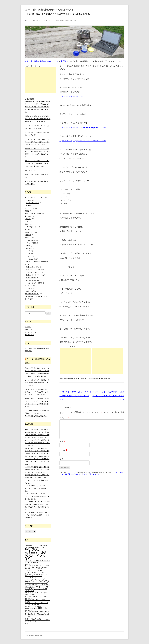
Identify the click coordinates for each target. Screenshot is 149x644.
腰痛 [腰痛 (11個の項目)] (42, 608)
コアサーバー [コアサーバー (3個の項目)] (39, 572)
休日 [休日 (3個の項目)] (27, 591)
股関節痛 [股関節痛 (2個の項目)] (40, 606)
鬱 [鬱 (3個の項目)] (26, 623)
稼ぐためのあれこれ (33, 203)
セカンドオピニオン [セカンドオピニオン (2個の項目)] (42, 574)
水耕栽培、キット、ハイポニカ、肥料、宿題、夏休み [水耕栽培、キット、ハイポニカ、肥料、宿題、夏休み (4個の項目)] (36, 604)
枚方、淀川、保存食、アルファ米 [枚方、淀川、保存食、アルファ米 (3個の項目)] (36, 597)
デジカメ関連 (30, 240)
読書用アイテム (30, 232)
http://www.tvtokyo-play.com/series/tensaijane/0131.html (83, 141)
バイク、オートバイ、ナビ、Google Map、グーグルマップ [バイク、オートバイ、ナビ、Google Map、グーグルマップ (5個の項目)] (37, 580)
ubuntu (28, 251)
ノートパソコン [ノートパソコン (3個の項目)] (31, 578)
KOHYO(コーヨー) (32, 227)
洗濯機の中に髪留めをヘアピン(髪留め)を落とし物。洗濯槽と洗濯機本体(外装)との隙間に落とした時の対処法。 (38, 119)
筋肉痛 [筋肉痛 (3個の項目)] (34, 606)
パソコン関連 (30, 243)
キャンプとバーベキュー (33, 213)
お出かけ (28, 219)
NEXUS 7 (29, 256)
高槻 (26, 224)
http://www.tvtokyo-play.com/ (71, 96)
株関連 (27, 211)
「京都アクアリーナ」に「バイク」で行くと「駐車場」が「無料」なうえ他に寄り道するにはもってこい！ (37, 142)
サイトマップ (36, 21)
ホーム (27, 21)
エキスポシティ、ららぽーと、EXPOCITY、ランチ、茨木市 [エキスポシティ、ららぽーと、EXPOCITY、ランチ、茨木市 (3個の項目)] (35, 570)
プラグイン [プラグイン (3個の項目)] (29, 587)
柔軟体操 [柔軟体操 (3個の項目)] (29, 598)
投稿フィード (29, 329)
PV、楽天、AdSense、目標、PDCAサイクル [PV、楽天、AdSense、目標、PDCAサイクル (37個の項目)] (37, 554)
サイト (62, 459)
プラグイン (28, 288)
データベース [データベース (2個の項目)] (38, 576)
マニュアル (28, 286)
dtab (27, 246)
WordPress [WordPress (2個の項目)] (28, 564)
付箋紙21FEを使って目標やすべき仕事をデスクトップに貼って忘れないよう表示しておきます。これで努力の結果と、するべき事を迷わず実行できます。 (37, 107)
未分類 (69, 379)
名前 (63, 441)
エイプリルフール (31, 170)
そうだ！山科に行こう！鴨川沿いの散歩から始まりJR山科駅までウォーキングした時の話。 (37, 383)
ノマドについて (30, 259)
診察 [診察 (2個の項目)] (33, 618)
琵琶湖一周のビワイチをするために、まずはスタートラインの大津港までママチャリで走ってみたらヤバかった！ (37, 392)
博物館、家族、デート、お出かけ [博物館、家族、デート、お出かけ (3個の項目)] (36, 593)
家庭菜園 (28, 235)
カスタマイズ (29, 291)
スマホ (28, 254)
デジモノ (28, 238)
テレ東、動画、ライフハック (84, 379)
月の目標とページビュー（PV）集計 (66, 21)
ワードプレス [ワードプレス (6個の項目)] (40, 589)
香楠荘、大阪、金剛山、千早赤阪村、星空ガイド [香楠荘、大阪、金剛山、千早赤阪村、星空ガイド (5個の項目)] (37, 621)
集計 (28, 206)
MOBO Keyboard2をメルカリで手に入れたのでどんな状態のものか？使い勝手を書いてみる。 (37, 496)
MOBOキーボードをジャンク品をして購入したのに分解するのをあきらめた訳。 (37, 488)
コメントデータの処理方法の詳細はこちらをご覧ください (91, 473)
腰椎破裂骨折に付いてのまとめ (35, 296)
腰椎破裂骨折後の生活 (32, 294)
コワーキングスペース (33, 272)
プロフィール (48, 21)
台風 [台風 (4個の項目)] (27, 595)
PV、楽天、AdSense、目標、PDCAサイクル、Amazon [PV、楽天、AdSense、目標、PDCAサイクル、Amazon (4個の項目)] (37, 561)
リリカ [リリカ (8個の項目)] (29, 589)
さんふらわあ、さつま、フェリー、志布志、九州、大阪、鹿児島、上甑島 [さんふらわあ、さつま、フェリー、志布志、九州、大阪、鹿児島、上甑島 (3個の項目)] (37, 567)
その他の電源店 (31, 280)
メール (63, 450)
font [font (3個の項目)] (27, 545)
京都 (26, 222)
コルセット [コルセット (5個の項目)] (30, 574)
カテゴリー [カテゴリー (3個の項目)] (29, 572)
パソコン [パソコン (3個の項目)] (44, 583)
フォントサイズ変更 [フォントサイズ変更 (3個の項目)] (43, 585)
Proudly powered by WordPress (34, 635)
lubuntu (28, 248)
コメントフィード (31, 332)
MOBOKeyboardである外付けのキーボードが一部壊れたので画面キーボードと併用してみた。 (37, 515)
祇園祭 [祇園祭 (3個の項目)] (28, 606)
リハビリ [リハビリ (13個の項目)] (41, 587)
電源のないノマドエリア (34, 270)
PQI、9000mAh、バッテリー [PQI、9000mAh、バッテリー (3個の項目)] (34, 547)
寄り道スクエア (31, 278)
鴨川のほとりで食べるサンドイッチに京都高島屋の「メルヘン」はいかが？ (76, 396)
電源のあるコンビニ (33, 267)
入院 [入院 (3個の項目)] (32, 591)
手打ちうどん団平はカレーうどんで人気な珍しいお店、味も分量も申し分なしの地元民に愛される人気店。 (37, 164)
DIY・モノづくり (30, 208)
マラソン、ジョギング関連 (34, 283)
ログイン (28, 327)
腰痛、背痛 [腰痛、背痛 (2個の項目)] (29, 610)
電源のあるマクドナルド (34, 275)
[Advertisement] (76, 361)
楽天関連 (28, 216)
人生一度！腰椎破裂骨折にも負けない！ (49, 10)
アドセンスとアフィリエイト (34, 197)
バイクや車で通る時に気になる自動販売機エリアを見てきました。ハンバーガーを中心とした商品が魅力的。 (37, 413)
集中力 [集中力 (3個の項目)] (38, 618)
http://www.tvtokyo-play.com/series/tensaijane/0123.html (83, 127)
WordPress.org (30, 335)
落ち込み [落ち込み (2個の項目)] (28, 618)
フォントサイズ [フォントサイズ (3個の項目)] (31, 585)
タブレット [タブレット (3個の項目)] (29, 576)
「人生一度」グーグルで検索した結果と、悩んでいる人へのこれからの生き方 (108, 396)
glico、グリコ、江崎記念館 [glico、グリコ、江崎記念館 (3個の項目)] (38, 545)
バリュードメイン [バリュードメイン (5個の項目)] (33, 583)
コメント (64, 418)
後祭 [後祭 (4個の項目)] (33, 595)
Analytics (29, 200)
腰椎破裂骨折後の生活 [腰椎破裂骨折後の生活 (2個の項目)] (31, 608)
